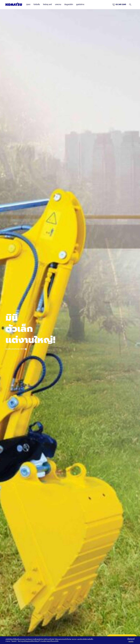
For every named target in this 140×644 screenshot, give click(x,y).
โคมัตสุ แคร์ (47, 4)
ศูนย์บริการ (80, 4)
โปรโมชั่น (37, 4)
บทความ (58, 4)
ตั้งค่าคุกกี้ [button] (131, 639)
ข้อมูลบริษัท (69, 4)
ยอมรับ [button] (131, 641)
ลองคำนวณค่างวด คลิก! (15, 349)
